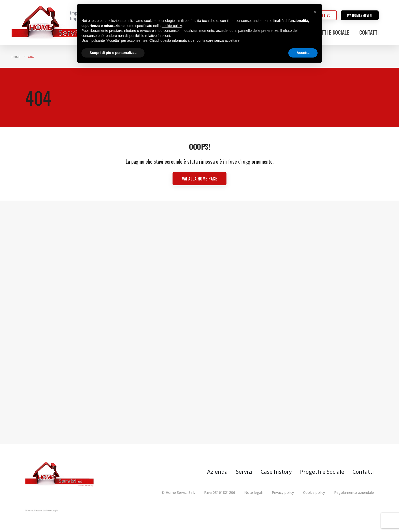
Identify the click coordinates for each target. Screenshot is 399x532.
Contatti (369, 32)
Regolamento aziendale (354, 492)
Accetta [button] (303, 53)
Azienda (217, 472)
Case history (276, 472)
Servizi (244, 472)
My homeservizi (360, 15)
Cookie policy (314, 492)
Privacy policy (283, 492)
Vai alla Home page (199, 179)
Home (16, 57)
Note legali (253, 492)
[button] (315, 12)
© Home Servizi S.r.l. (178, 492)
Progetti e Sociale (329, 32)
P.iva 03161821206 (220, 492)
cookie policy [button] (172, 26)
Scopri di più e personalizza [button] (113, 53)
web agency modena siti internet (42, 512)
